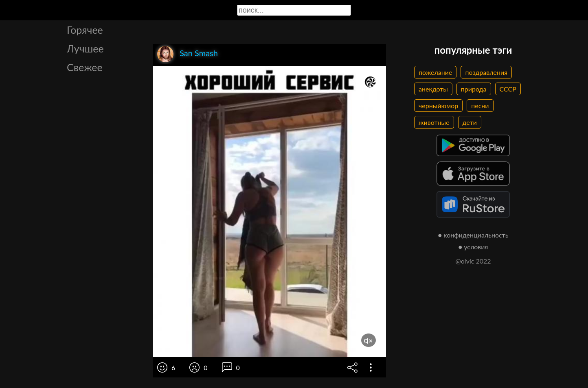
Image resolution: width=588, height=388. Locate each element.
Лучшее (85, 48)
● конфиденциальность (473, 235)
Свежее (85, 67)
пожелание (435, 72)
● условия (473, 247)
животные (434, 122)
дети (470, 122)
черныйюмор (438, 106)
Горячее (85, 30)
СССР (508, 89)
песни (480, 106)
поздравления (486, 72)
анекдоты (433, 89)
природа (474, 89)
